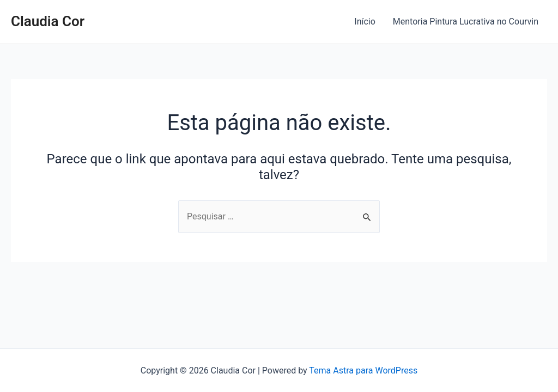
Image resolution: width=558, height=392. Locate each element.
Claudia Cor (48, 21)
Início (365, 22)
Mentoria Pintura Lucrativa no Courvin (466, 22)
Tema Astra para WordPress (363, 370)
